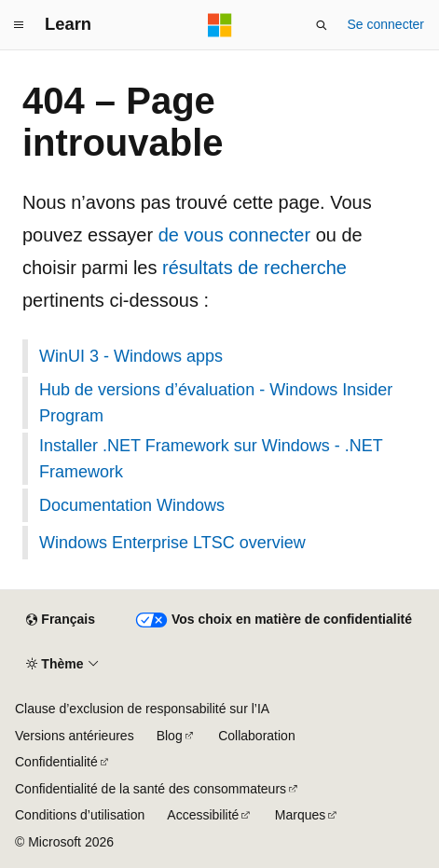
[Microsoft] (220, 25)
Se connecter (386, 24)
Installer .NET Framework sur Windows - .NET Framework (211, 459)
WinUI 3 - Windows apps (131, 356)
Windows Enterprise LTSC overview (172, 543)
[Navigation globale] (19, 25)
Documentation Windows (132, 505)
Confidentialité (56, 762)
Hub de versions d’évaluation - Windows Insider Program (216, 403)
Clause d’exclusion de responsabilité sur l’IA (142, 709)
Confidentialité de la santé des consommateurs (151, 789)
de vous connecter (234, 235)
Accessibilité (203, 815)
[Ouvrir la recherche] (322, 25)
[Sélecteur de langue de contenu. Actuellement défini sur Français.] (60, 620)
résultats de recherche (254, 268)
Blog (170, 736)
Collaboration (257, 736)
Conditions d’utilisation (80, 815)
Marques (300, 815)
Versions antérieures (75, 736)
